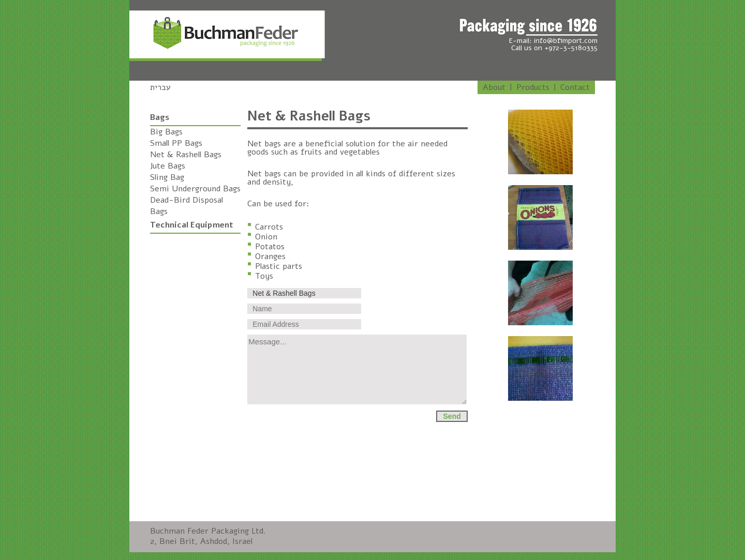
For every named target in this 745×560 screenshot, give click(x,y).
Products (533, 87)
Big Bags (166, 132)
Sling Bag (167, 177)
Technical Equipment (192, 225)
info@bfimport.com (566, 41)
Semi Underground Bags (195, 189)
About (494, 87)
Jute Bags (168, 166)
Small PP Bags (176, 143)
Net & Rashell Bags (186, 155)
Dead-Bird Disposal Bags (187, 206)
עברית (160, 87)
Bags (160, 117)
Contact (575, 87)
